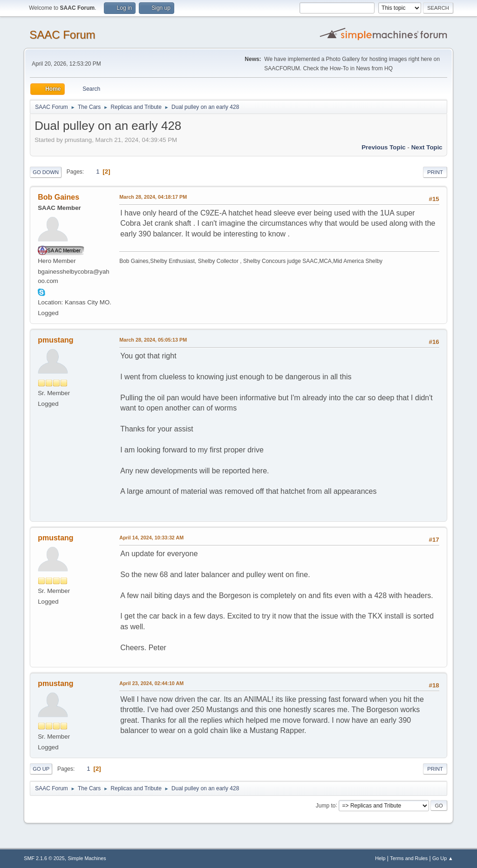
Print (435, 172)
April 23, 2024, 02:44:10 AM (151, 683)
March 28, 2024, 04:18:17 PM (153, 197)
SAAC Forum (62, 35)
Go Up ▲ (443, 858)
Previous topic (384, 147)
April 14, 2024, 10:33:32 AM (151, 538)
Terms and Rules (409, 858)
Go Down (46, 172)
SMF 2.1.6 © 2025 (44, 858)
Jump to (326, 805)
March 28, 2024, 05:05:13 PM (153, 340)
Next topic (427, 147)
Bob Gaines (58, 197)
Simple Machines (87, 858)
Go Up (41, 769)
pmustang (55, 340)
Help (380, 858)
